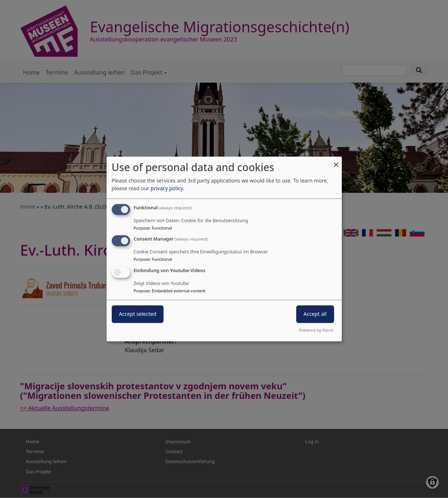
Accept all (315, 314)
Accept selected (138, 314)
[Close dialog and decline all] (336, 161)
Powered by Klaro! (316, 330)
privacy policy (167, 188)
